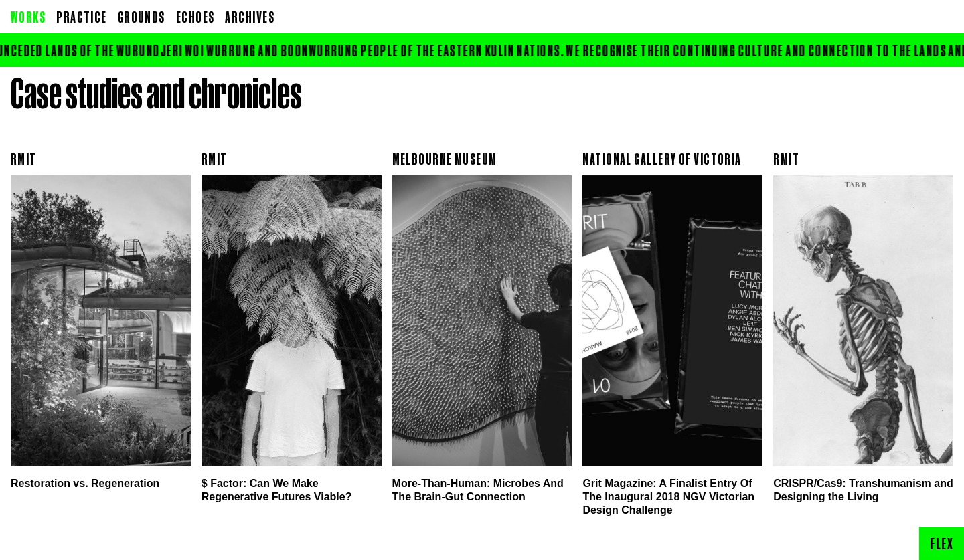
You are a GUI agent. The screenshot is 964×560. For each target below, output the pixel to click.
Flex (942, 543)
